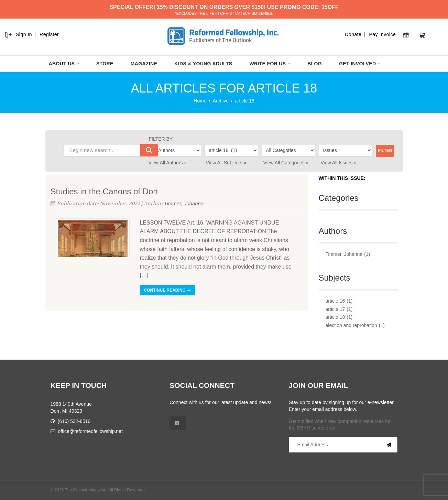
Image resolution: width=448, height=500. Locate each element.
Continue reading (168, 290)
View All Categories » (286, 163)
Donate (353, 34)
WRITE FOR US (270, 64)
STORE (105, 64)
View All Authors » (167, 163)
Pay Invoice (382, 34)
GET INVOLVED (360, 64)
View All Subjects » (226, 163)
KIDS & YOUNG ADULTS (203, 64)
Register (49, 34)
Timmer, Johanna (184, 203)
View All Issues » (339, 163)
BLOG (315, 64)
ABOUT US (64, 64)
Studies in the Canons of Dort (105, 191)
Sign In (24, 34)
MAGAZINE (144, 64)
